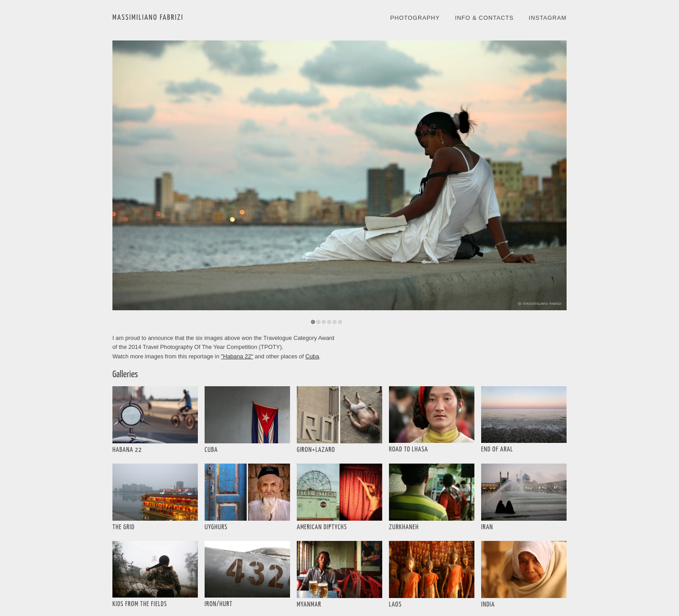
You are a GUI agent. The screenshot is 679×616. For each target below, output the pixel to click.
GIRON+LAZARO (316, 450)
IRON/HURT (219, 604)
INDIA (488, 605)
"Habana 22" (237, 356)
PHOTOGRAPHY (415, 18)
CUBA (211, 450)
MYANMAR (309, 605)
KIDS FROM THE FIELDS (140, 604)
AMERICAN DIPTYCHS (322, 527)
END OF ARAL (497, 449)
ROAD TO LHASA (409, 449)
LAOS (395, 605)
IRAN (487, 527)
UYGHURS (216, 527)
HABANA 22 (127, 450)
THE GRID (123, 527)
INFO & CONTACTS (485, 18)
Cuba (312, 356)
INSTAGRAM (548, 18)
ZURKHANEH (404, 527)
